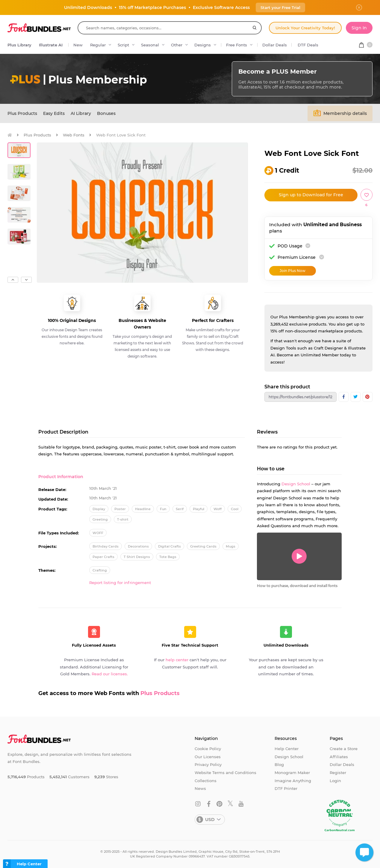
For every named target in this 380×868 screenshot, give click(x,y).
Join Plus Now (293, 271)
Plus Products (22, 113)
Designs (203, 45)
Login (335, 781)
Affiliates (339, 757)
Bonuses (106, 113)
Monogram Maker (292, 773)
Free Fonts (237, 45)
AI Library (81, 113)
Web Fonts (74, 135)
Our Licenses (208, 757)
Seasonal (150, 45)
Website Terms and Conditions (225, 773)
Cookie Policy (208, 749)
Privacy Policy (208, 764)
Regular (98, 45)
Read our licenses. (110, 674)
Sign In (359, 28)
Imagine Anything (293, 781)
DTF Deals (308, 45)
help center (177, 660)
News (200, 788)
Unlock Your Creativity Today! (305, 28)
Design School (296, 484)
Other (177, 45)
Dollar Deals (275, 45)
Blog (279, 764)
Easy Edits (54, 113)
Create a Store (344, 749)
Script (123, 45)
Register (338, 773)
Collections (206, 781)
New (78, 45)
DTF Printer (286, 788)
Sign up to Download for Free (311, 195)
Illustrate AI (51, 45)
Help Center (287, 749)
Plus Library (19, 45)
